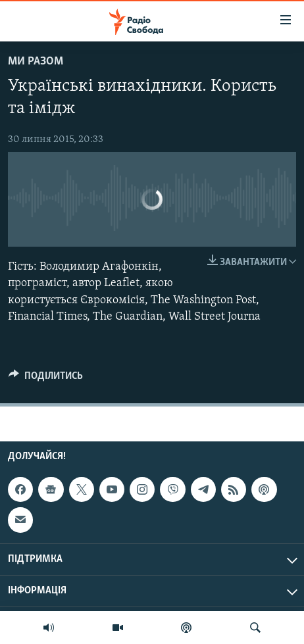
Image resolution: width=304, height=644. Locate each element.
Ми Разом (36, 62)
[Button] (46, 379)
